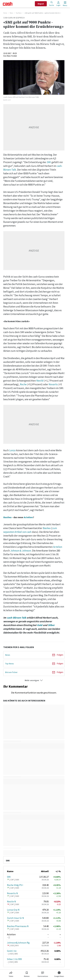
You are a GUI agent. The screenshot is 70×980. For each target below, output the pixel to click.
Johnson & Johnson (21, 551)
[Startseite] (8, 4)
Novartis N (12, 893)
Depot (41, 4)
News (11, 13)
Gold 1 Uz (12, 951)
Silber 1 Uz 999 (14, 959)
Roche (23, 384)
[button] (34, 680)
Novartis (53, 384)
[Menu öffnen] (65, 4)
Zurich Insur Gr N (15, 918)
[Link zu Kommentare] (43, 974)
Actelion (28, 517)
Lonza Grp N (13, 910)
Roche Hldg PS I (15, 885)
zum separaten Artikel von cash (30, 530)
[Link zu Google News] (59, 974)
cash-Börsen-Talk (17, 618)
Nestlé (40, 381)
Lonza (12, 450)
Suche (52, 4)
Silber (51, 625)
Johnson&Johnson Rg (18, 943)
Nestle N (11, 901)
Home (5, 13)
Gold (40, 625)
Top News (19, 13)
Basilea (7, 517)
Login (58, 4)
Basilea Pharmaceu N (18, 926)
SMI (49, 162)
